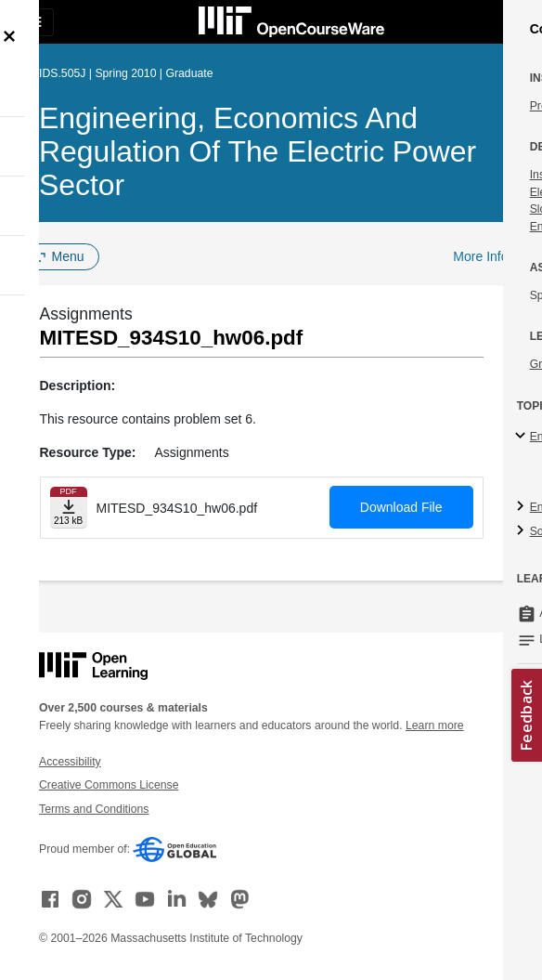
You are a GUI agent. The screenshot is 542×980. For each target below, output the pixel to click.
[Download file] (69, 508)
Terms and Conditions (94, 809)
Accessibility (70, 762)
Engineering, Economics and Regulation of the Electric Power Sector (258, 151)
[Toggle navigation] (33, 22)
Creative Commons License (109, 785)
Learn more (435, 725)
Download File (401, 507)
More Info (480, 256)
